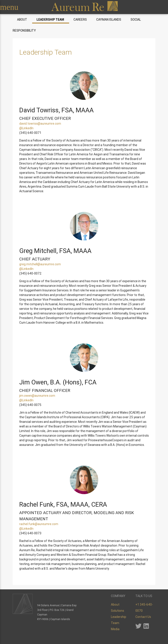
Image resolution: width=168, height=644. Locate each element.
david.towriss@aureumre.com (40, 124)
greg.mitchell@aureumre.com (40, 264)
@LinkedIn (26, 128)
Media (115, 629)
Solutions (117, 611)
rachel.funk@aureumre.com (39, 524)
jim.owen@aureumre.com (37, 396)
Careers (80, 20)
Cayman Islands (109, 20)
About (22, 20)
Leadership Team (50, 20)
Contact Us (143, 617)
